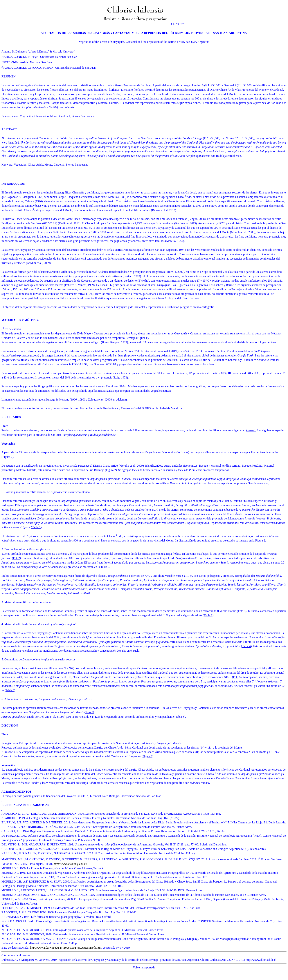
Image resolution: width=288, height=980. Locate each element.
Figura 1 (142, 338)
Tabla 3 (208, 615)
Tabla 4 (246, 646)
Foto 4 (250, 642)
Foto (16, 558)
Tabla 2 (105, 567)
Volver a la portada (144, 967)
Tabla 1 (36, 527)
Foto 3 (242, 611)
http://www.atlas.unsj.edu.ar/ (142, 355)
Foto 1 (149, 510)
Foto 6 (89, 712)
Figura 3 (147, 756)
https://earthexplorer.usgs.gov (20, 355)
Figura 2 (7, 457)
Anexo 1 (251, 430)
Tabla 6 (180, 717)
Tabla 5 (10, 690)
